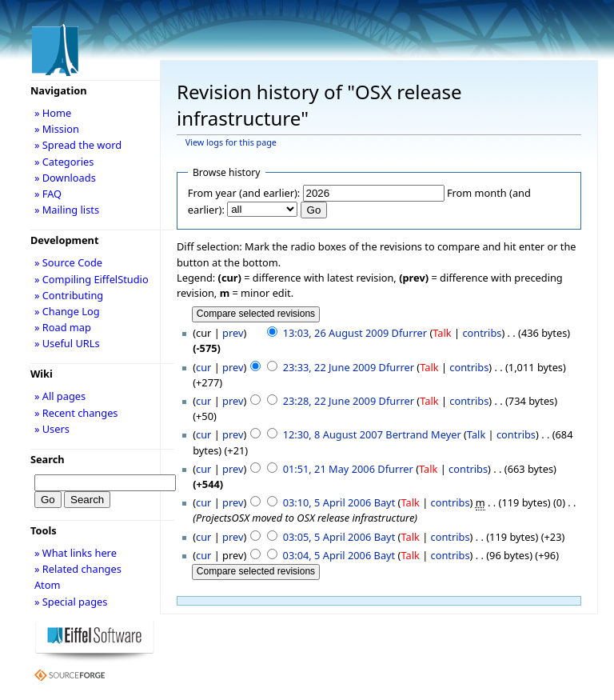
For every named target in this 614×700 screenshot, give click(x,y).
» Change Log (67, 311)
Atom (48, 585)
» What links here (76, 553)
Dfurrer (409, 333)
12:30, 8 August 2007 (333, 434)
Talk (442, 333)
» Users (52, 429)
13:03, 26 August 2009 (336, 333)
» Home (53, 113)
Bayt (385, 502)
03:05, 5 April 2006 (327, 537)
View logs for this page (231, 142)
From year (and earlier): (244, 193)
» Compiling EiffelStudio (92, 279)
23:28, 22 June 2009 (330, 401)
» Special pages (71, 602)
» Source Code (68, 262)
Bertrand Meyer (423, 434)
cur (203, 367)
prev (233, 333)
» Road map (63, 327)
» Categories (64, 162)
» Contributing (69, 295)
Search (48, 459)
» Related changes (78, 569)
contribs (482, 333)
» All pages (60, 396)
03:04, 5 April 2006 (327, 555)
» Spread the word (78, 145)
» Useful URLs (67, 343)
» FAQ (48, 194)
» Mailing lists (67, 210)
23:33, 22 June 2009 (330, 367)
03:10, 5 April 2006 (327, 502)
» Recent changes (76, 413)
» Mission (57, 129)
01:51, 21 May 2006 (329, 469)
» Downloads (65, 178)
